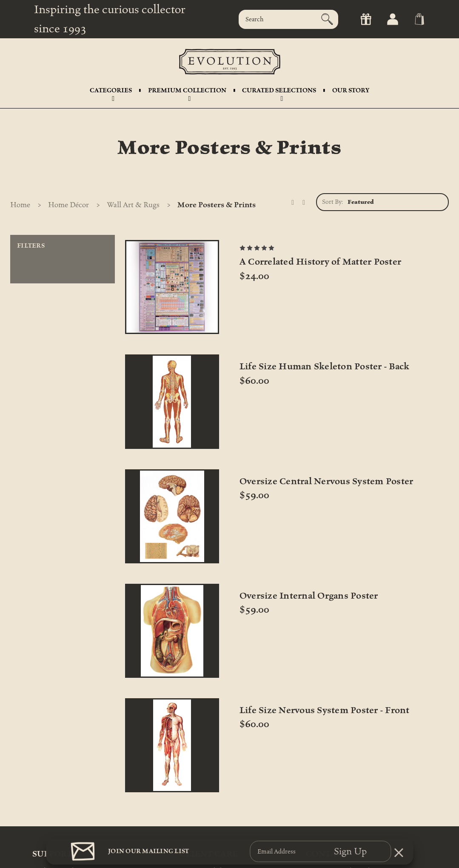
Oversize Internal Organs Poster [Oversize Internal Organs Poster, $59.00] (173, 522)
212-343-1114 (322, 794)
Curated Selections (279, 93)
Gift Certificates (54, 815)
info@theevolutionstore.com (345, 804)
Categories (111, 93)
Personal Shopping (205, 804)
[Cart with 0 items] (419, 19)
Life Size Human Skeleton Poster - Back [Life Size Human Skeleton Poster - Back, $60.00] (283, 350)
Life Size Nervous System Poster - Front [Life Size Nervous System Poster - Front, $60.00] (284, 527)
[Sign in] (392, 19)
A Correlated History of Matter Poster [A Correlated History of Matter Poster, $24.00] (171, 359)
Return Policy (51, 794)
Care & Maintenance (207, 815)
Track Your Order (56, 784)
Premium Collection (187, 93)
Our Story (351, 90)
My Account (49, 835)
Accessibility (196, 825)
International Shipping (210, 784)
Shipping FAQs (53, 804)
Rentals (42, 825)
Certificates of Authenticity (216, 794)
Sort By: (332, 202)
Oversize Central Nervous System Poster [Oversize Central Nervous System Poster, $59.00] (382, 350)
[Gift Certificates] (365, 19)
